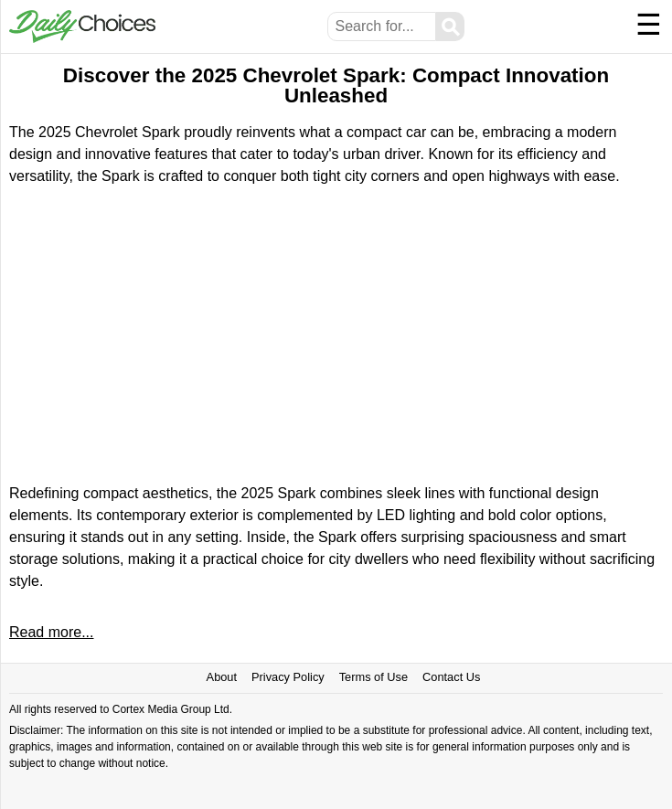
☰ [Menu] (649, 25)
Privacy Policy (288, 677)
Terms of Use (373, 677)
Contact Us (451, 677)
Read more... (51, 632)
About (222, 677)
